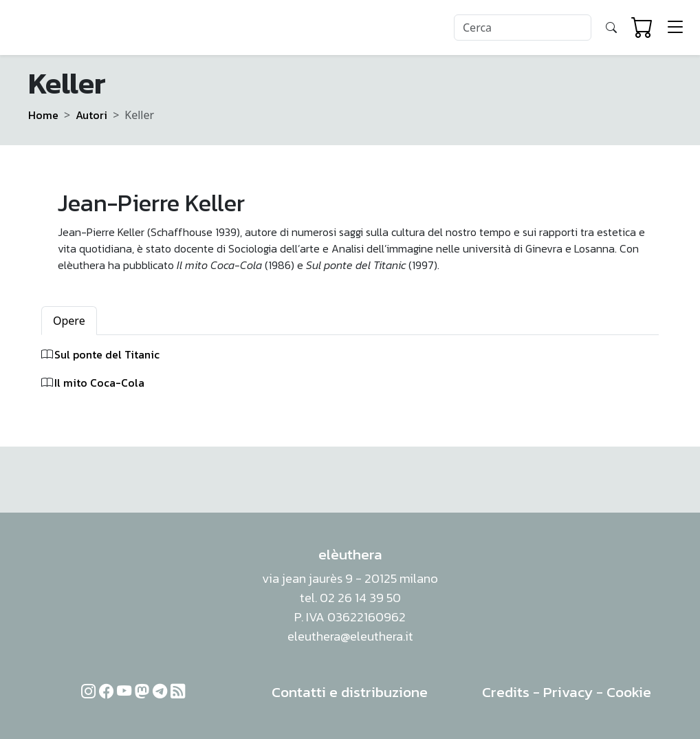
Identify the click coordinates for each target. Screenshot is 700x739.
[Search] (523, 28)
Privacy (568, 692)
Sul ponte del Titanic (107, 354)
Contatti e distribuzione (350, 692)
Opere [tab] (69, 321)
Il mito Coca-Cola (99, 383)
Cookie (629, 692)
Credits (506, 692)
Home (43, 115)
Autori (91, 115)
